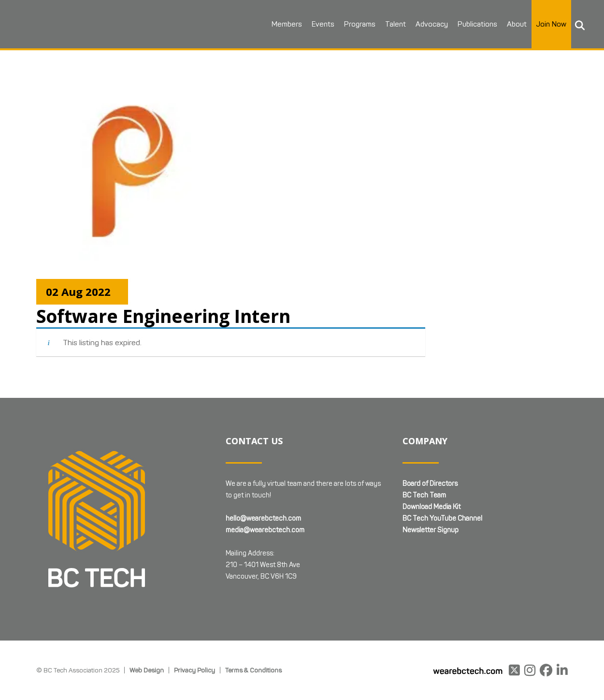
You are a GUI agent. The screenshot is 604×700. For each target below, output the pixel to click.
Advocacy (429, 24)
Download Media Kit (431, 507)
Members (284, 24)
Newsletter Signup (431, 530)
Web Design (147, 670)
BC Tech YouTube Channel (442, 518)
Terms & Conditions (253, 670)
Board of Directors (430, 484)
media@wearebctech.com (265, 530)
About (514, 24)
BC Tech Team (424, 495)
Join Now (549, 24)
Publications (475, 24)
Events (321, 24)
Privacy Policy (194, 670)
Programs (357, 24)
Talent (393, 24)
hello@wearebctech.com (263, 518)
